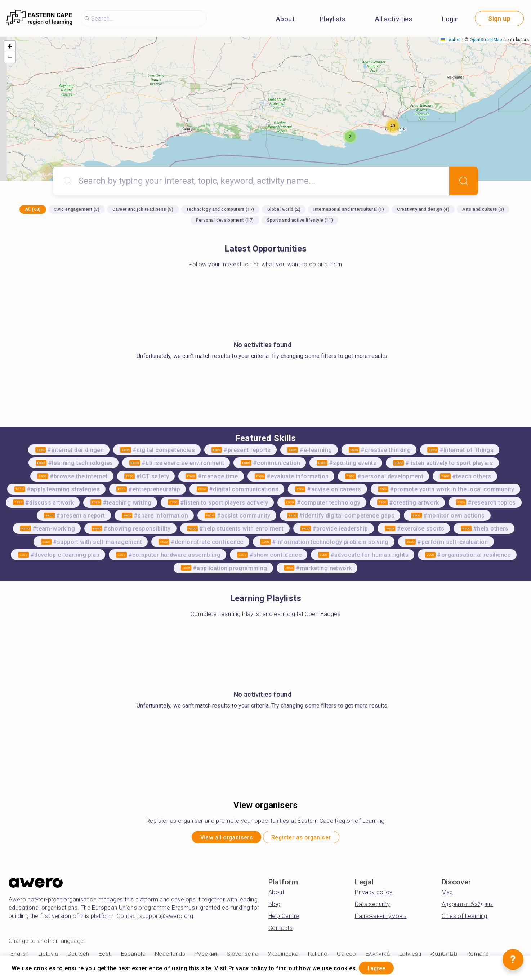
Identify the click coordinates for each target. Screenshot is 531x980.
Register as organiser (308, 839)
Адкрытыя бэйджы (467, 907)
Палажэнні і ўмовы (381, 919)
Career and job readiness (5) (143, 209)
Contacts (280, 930)
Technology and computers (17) (220, 209)
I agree (382, 967)
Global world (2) (284, 209)
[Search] (464, 181)
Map (447, 895)
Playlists (333, 19)
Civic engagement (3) (77, 209)
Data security (372, 907)
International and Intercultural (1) (349, 209)
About (285, 19)
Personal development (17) (225, 220)
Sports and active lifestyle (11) (300, 220)
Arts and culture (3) (483, 209)
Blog (275, 907)
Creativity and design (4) (423, 209)
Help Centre (284, 919)
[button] (350, 137)
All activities (394, 19)
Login (450, 19)
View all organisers (219, 839)
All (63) (33, 209)
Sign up (499, 19)
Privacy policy (374, 895)
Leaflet (451, 40)
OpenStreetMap (486, 40)
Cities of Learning (465, 919)
